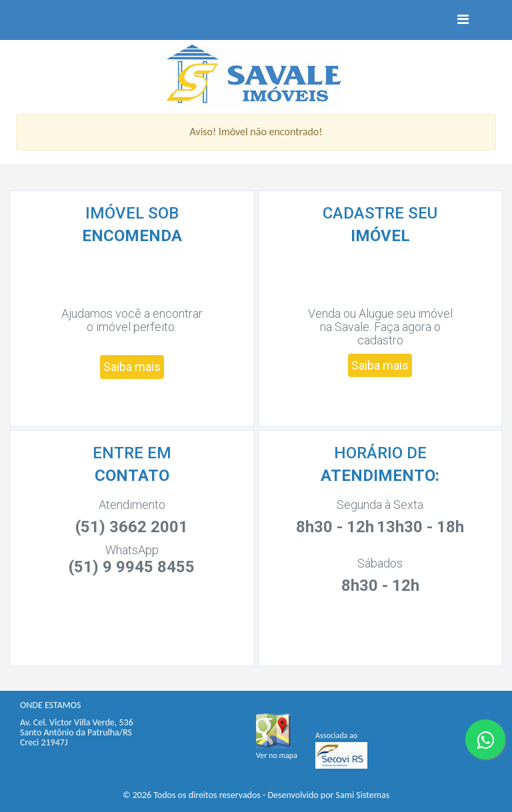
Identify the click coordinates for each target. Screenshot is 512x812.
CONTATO (132, 476)
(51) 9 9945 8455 (132, 567)
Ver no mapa (277, 755)
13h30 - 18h (420, 527)
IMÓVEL (380, 236)
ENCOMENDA (132, 236)
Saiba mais (132, 367)
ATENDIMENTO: (380, 476)
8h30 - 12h (335, 527)
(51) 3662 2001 (132, 527)
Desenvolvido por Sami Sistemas (328, 795)
